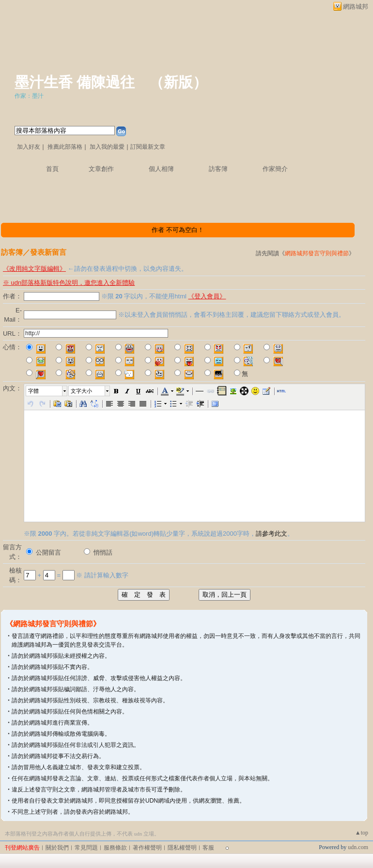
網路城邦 (356, 7)
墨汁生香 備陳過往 (75, 82)
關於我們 (57, 848)
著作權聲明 (147, 848)
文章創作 (101, 169)
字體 (33, 391)
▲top (362, 833)
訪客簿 (218, 169)
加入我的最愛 (107, 147)
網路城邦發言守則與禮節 (317, 253)
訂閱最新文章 (148, 147)
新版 (178, 82)
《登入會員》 (207, 296)
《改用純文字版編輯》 (34, 269)
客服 (208, 848)
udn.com (358, 847)
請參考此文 (272, 534)
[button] (47, 391)
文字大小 (81, 391)
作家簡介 (275, 169)
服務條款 (115, 848)
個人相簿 (161, 169)
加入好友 (29, 147)
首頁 (52, 169)
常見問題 (86, 848)
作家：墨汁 (29, 96)
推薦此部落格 (65, 147)
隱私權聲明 (182, 848)
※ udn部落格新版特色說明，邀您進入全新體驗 (69, 283)
